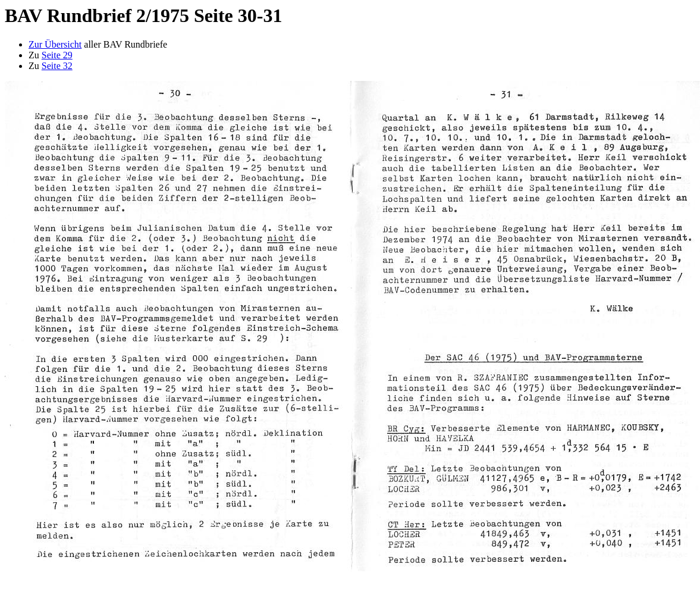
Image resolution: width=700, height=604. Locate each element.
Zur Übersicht (55, 44)
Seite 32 (57, 66)
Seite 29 (57, 55)
